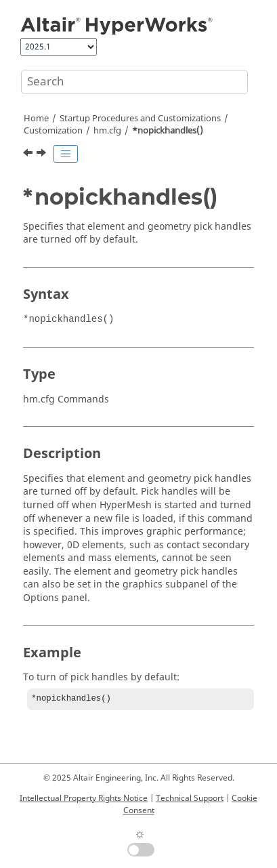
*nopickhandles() (168, 131)
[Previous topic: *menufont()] (29, 154)
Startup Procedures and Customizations (140, 119)
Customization (53, 131)
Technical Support (190, 798)
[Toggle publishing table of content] (66, 154)
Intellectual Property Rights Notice (84, 798)
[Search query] (134, 82)
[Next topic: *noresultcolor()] (43, 154)
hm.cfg (107, 131)
